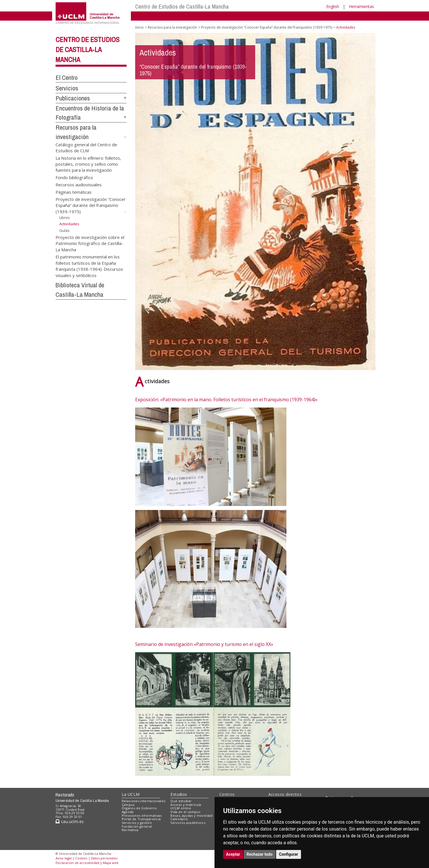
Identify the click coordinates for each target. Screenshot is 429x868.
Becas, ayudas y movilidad (191, 815)
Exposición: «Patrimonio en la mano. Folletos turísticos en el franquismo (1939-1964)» (226, 400)
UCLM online (181, 808)
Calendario (179, 819)
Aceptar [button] (233, 854)
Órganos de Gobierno (139, 808)
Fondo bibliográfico (74, 177)
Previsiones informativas (142, 815)
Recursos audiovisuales (79, 185)
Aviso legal (64, 858)
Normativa (130, 830)
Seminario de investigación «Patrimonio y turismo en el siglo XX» (204, 644)
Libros (65, 218)
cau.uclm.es (70, 821)
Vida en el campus (185, 812)
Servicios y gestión (137, 823)
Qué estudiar (181, 801)
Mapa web (111, 863)
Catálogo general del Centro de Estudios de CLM (86, 147)
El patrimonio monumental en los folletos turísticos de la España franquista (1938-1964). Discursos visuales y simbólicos (89, 266)
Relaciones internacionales (144, 801)
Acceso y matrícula (186, 805)
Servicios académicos (188, 823)
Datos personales (104, 858)
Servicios (67, 88)
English (333, 6)
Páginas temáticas (74, 192)
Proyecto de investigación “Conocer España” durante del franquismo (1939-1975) (91, 205)
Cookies (81, 858)
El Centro (67, 78)
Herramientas (361, 6)
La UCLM (131, 794)
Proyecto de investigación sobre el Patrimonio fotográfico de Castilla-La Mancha (90, 243)
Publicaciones (73, 98)
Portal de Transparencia (141, 819)
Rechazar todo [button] (260, 854)
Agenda (128, 812)
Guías (64, 230)
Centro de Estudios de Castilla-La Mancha (182, 6)
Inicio (139, 27)
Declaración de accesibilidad (77, 863)
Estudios (179, 794)
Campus (128, 805)
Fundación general (137, 826)
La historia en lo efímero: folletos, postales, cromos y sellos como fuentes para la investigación (88, 164)
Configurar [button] (289, 854)
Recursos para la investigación (172, 27)
